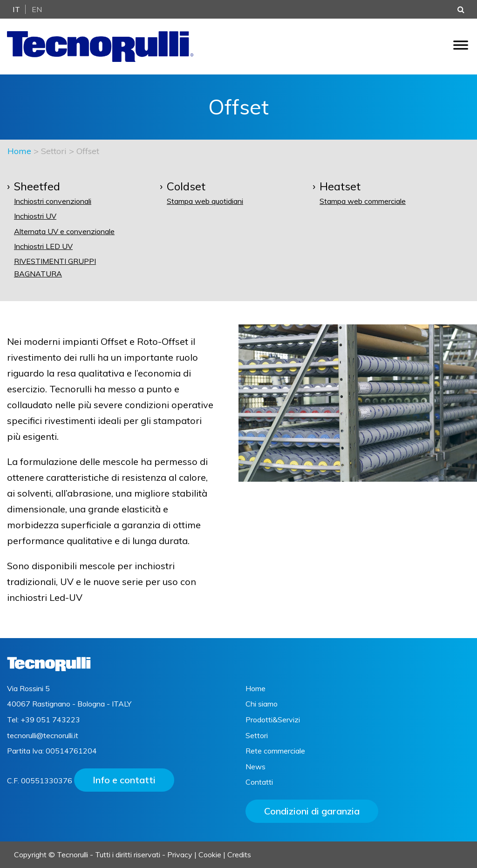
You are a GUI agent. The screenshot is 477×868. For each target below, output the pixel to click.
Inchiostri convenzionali (53, 201)
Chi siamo (262, 704)
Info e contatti (124, 780)
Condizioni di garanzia (312, 811)
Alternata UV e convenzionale (64, 231)
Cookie (210, 855)
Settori (257, 735)
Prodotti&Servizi (273, 720)
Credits (239, 855)
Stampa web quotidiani (205, 201)
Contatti (259, 782)
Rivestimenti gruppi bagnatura (55, 267)
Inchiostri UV (35, 216)
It (16, 9)
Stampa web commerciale (363, 201)
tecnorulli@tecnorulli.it (43, 735)
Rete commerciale (275, 751)
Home (19, 151)
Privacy (180, 855)
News (256, 767)
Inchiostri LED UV (43, 246)
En (37, 9)
